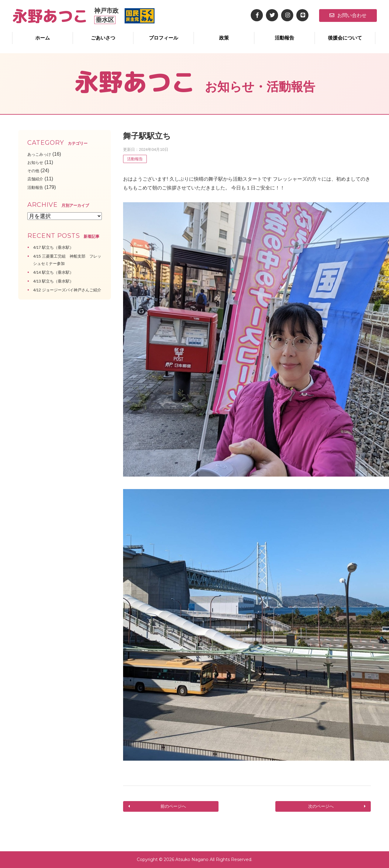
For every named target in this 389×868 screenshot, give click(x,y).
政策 (224, 38)
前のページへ (172, 806)
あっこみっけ (42, 154)
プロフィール (164, 38)
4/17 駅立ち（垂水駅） (58, 247)
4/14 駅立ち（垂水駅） (58, 272)
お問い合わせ (348, 15)
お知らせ (37, 162)
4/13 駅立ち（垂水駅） (58, 281)
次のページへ (322, 806)
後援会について (345, 38)
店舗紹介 (37, 179)
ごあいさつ (103, 38)
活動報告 (284, 38)
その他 (35, 170)
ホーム (43, 38)
